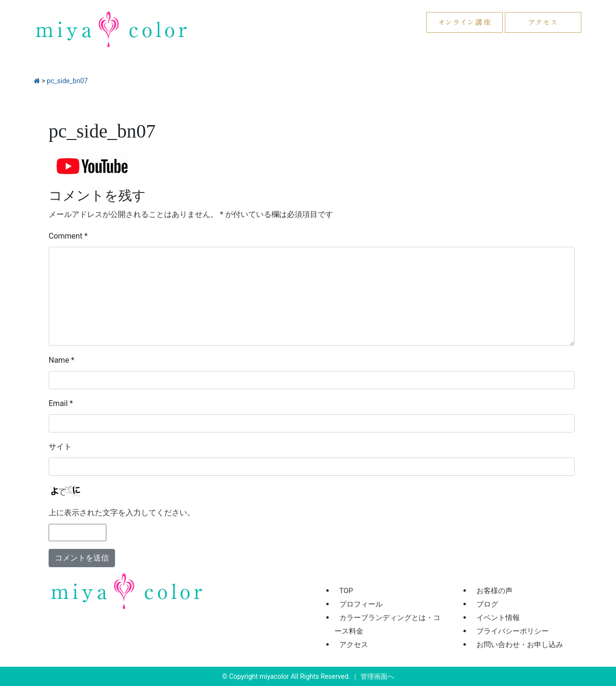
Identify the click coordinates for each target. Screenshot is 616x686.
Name (62, 360)
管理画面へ (377, 676)
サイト (60, 447)
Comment (68, 236)
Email (61, 403)
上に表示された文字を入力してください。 (122, 513)
